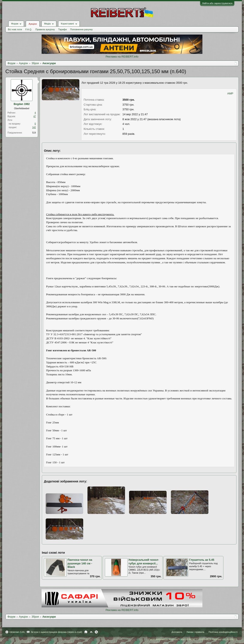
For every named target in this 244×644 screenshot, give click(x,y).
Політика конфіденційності (223, 632)
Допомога (177, 632)
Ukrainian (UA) (17, 632)
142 (34, 127)
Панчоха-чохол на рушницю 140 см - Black (80, 563)
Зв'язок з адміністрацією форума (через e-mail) (56, 632)
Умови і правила (195, 632)
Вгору (91, 632)
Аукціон (33, 24)
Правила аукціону (45, 29)
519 (34, 133)
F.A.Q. (29, 29)
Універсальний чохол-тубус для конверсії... (144, 562)
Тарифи (63, 29)
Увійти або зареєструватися (217, 3)
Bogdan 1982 (22, 104)
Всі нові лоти (15, 29)
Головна (86, 632)
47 (35, 116)
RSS (96, 632)
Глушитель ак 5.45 (202, 560)
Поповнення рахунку (81, 29)
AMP (230, 93)
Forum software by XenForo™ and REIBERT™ (193, 639)
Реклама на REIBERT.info (122, 57)
